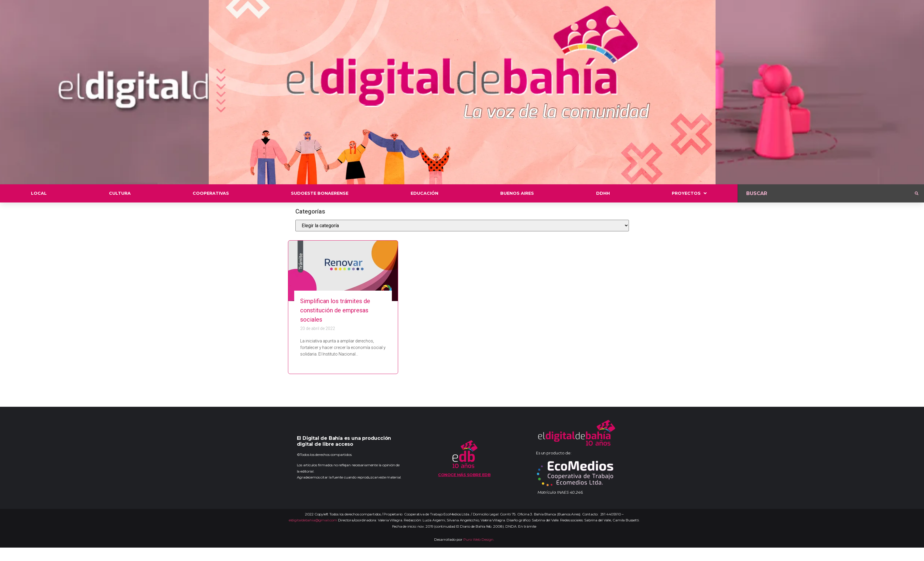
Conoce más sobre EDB (464, 475)
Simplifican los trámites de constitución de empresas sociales (335, 310)
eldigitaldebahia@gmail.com (313, 520)
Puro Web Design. (479, 539)
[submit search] (917, 194)
